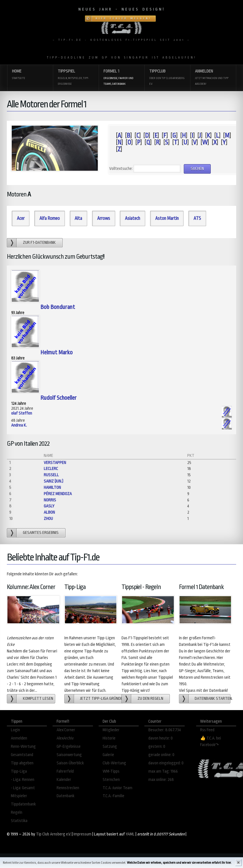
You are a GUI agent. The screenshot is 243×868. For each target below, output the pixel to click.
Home (30, 75)
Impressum (82, 834)
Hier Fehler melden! (123, 19)
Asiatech (133, 218)
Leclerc (51, 469)
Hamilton (52, 488)
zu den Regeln (150, 699)
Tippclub (167, 78)
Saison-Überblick (70, 763)
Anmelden (213, 78)
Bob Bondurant (58, 307)
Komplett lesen (38, 699)
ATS (197, 218)
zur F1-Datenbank (39, 243)
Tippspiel (76, 78)
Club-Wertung (114, 763)
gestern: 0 (157, 747)
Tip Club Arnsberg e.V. (53, 834)
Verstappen (55, 463)
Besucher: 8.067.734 (165, 730)
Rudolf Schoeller (58, 398)
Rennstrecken (68, 788)
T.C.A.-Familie (113, 796)
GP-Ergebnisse (69, 747)
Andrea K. (19, 425)
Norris (50, 500)
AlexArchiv (65, 738)
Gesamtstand (22, 755)
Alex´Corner (66, 730)
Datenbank (65, 796)
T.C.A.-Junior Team (117, 788)
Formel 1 (121, 78)
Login (15, 730)
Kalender (64, 780)
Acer (21, 218)
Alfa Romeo (50, 218)
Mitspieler (19, 796)
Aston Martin (167, 218)
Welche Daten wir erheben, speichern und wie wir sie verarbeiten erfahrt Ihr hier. (179, 863)
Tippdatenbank (23, 804)
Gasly (49, 506)
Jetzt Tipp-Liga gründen (101, 699)
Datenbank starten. (213, 699)
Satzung (110, 747)
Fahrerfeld (65, 771)
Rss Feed (207, 730)
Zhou (48, 519)
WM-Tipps (111, 771)
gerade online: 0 (161, 755)
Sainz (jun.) (53, 481)
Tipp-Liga (19, 771)
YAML (130, 834)
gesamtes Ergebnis (41, 533)
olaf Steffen (22, 413)
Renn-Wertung (23, 747)
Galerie (108, 755)
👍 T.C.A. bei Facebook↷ (211, 742)
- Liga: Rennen (23, 780)
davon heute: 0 (161, 738)
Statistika (19, 821)
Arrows (104, 218)
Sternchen (111, 780)
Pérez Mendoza (58, 494)
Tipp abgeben (22, 763)
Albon (49, 512)
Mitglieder (111, 730)
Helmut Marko (56, 352)
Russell (51, 475)
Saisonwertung (69, 755)
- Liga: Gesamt (23, 788)
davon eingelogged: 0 (166, 763)
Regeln (17, 812)
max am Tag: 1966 (163, 771)
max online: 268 (161, 780)
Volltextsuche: (121, 169)
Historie (109, 738)
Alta (78, 218)
